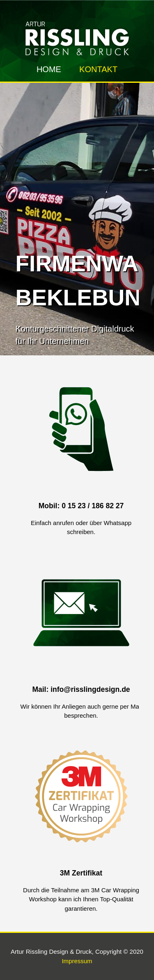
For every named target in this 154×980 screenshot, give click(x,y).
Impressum (77, 961)
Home (49, 69)
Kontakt (98, 69)
